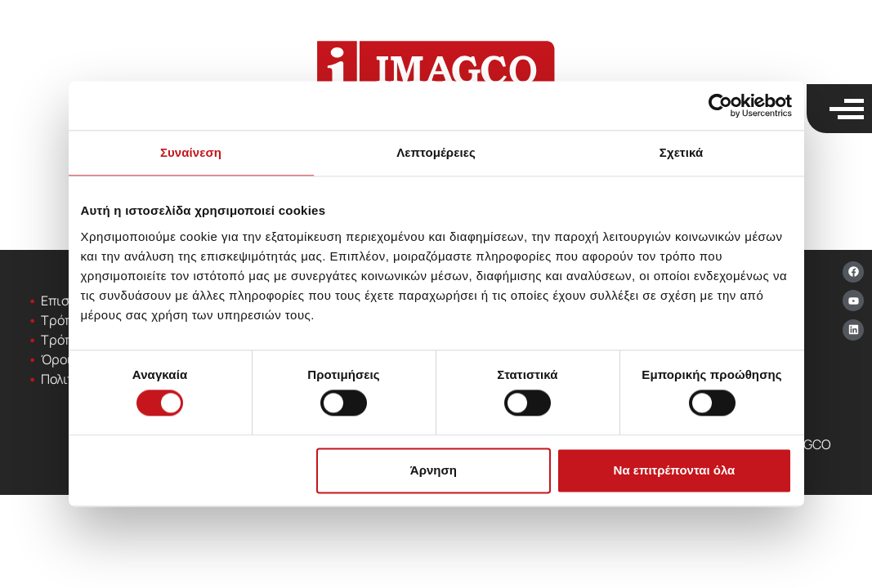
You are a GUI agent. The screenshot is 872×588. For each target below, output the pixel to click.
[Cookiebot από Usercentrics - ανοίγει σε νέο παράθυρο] (720, 105)
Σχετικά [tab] (681, 152)
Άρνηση (434, 470)
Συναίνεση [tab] (191, 152)
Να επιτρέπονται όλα (675, 470)
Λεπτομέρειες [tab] (436, 152)
